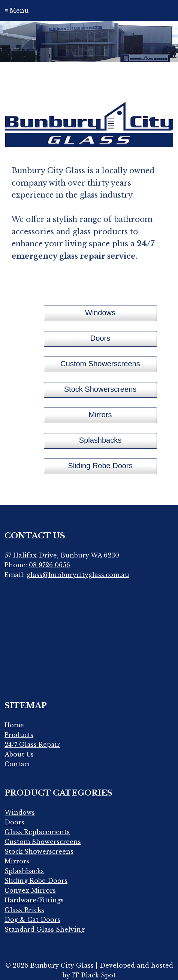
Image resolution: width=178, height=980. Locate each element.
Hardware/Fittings (34, 900)
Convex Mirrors (30, 890)
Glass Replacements (37, 832)
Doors (14, 822)
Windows (20, 812)
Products (19, 735)
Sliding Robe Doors (36, 881)
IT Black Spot (94, 975)
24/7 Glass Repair (32, 745)
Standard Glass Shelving (45, 929)
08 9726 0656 (49, 565)
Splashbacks (24, 871)
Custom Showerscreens (43, 842)
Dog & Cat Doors (32, 920)
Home (14, 725)
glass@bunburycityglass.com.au (78, 575)
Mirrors (17, 861)
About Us (19, 754)
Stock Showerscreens (39, 851)
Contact (17, 764)
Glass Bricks (24, 910)
